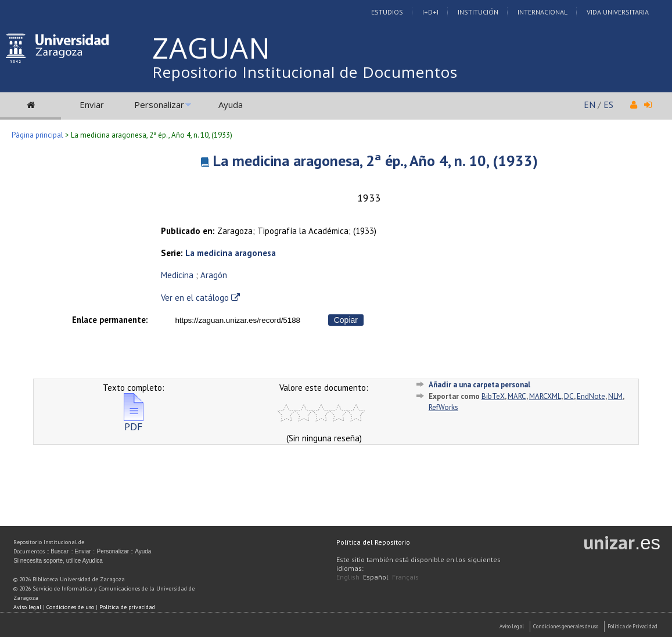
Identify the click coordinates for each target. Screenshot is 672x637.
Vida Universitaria (618, 12)
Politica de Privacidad (633, 626)
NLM (615, 396)
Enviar (92, 105)
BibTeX (493, 396)
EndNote (591, 396)
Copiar (346, 320)
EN (590, 105)
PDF (134, 422)
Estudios (387, 12)
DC (569, 396)
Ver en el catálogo (200, 298)
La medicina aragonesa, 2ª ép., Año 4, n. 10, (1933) (375, 161)
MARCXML (545, 396)
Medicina (177, 275)
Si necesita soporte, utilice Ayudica (58, 561)
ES (608, 105)
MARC (517, 396)
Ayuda (231, 105)
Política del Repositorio (373, 542)
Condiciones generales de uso (566, 626)
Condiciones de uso (70, 607)
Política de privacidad (127, 607)
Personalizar (159, 105)
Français (405, 577)
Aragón (214, 275)
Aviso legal (27, 607)
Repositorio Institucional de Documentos (305, 72)
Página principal (37, 135)
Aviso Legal (512, 626)
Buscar (60, 551)
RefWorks (443, 407)
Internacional (542, 12)
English (348, 577)
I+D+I (430, 12)
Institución (478, 12)
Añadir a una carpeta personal (479, 385)
